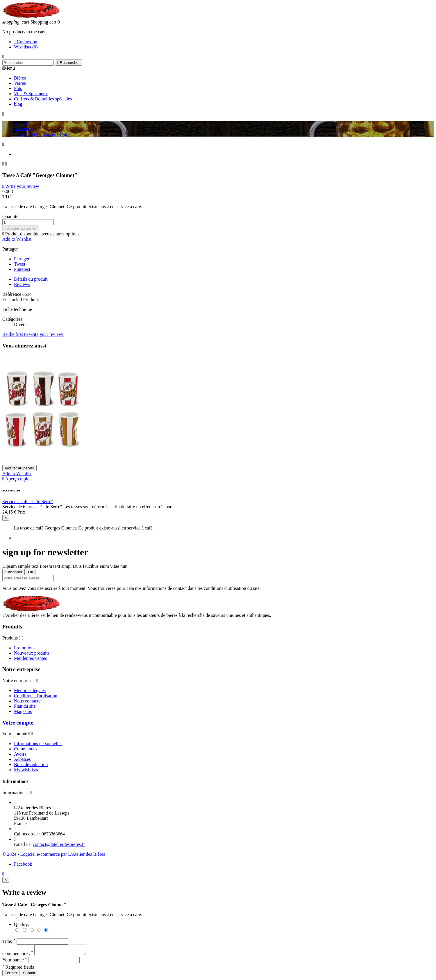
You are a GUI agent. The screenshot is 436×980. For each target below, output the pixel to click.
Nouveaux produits (32, 653)
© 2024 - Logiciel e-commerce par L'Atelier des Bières (54, 854)
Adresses (22, 759)
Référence (12, 294)
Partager (22, 259)
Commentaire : (18, 955)
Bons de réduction (31, 764)
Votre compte (18, 723)
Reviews (22, 284)
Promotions (25, 648)
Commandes (26, 749)
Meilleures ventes (30, 658)
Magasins (23, 711)
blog (18, 104)
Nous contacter (28, 701)
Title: (9, 941)
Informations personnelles (38, 744)
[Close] (6, 518)
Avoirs (20, 754)
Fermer (11, 975)
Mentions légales (30, 690)
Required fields (18, 969)
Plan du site (25, 706)
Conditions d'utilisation (36, 696)
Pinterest (22, 269)
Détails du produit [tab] (31, 279)
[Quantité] (28, 222)
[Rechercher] (28, 63)
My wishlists (26, 770)
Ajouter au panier (21, 228)
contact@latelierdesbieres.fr (59, 844)
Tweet (20, 264)
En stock (10, 299)
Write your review (21, 186)
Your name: (15, 962)
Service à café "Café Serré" (28, 501)
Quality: (22, 924)
